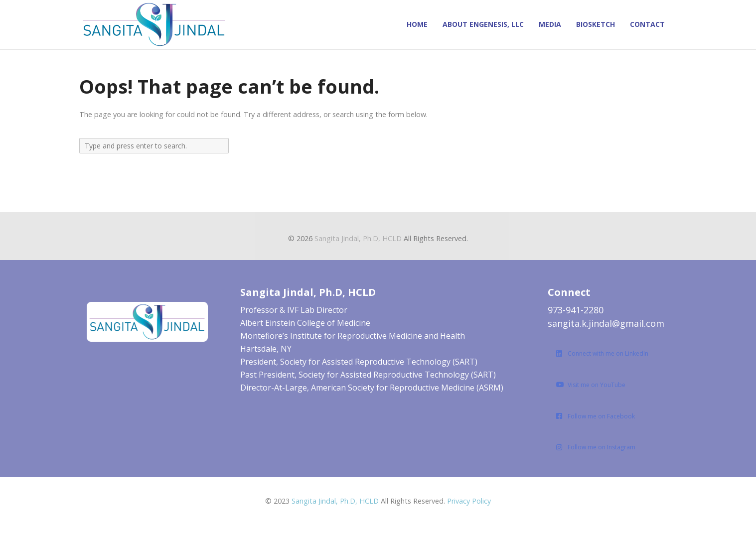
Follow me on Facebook (596, 416)
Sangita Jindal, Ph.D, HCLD (358, 238)
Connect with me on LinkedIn (602, 353)
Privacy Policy (469, 501)
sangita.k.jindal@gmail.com (606, 323)
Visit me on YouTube (591, 385)
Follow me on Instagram (596, 447)
